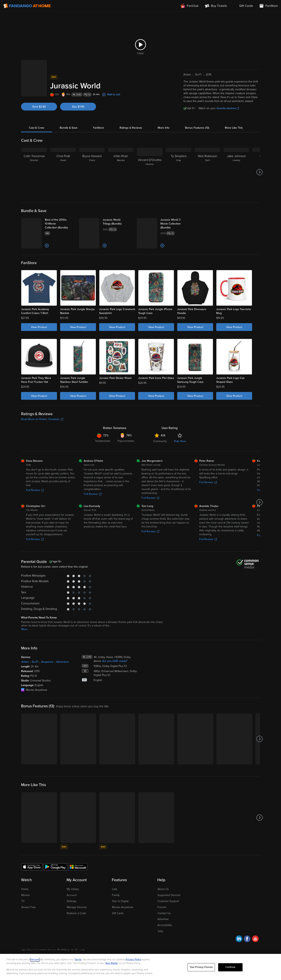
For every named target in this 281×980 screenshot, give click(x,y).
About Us (163, 889)
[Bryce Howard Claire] (92, 172)
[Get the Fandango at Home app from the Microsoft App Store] (78, 867)
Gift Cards (118, 913)
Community (160, 441)
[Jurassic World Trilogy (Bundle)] (118, 222)
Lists (115, 889)
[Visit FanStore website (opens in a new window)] (269, 6)
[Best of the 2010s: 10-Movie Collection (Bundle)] (60, 224)
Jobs (160, 931)
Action (25, 662)
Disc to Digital (120, 901)
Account (72, 895)
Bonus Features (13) (197, 128)
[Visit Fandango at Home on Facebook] (247, 939)
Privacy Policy (133, 960)
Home (25, 889)
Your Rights (111, 963)
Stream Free (28, 907)
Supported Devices (169, 895)
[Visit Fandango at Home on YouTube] (255, 939)
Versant (35, 960)
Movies (25, 895)
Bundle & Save (69, 128)
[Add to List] (47, 246)
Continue (230, 967)
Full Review (35, 490)
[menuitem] (243, 6)
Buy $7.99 (78, 107)
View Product (39, 327)
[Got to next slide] (259, 172)
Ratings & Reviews (131, 128)
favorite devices (228, 108)
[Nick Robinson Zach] (207, 172)
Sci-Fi (35, 662)
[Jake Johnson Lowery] (236, 172)
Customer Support (168, 901)
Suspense (47, 662)
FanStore (99, 128)
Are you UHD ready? (115, 661)
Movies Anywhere (123, 907)
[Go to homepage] (27, 6)
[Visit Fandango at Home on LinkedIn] (239, 939)
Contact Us (164, 913)
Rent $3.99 (39, 107)
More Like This (234, 128)
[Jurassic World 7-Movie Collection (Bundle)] (176, 224)
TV (23, 901)
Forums (162, 907)
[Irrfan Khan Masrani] (121, 172)
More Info (164, 128)
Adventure (63, 662)
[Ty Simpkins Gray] (179, 172)
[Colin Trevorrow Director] (34, 172)
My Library (73, 889)
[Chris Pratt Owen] (63, 172)
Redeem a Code (76, 913)
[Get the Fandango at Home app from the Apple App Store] (32, 867)
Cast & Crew (36, 128)
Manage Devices (77, 907)
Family (116, 895)
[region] (140, 967)
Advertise (163, 919)
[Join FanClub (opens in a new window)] (189, 6)
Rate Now (180, 441)
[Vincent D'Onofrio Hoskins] (150, 172)
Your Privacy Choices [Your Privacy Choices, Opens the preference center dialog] (201, 967)
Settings (72, 901)
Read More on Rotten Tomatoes (42, 419)
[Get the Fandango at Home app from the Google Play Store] (55, 867)
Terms (78, 960)
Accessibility (165, 925)
